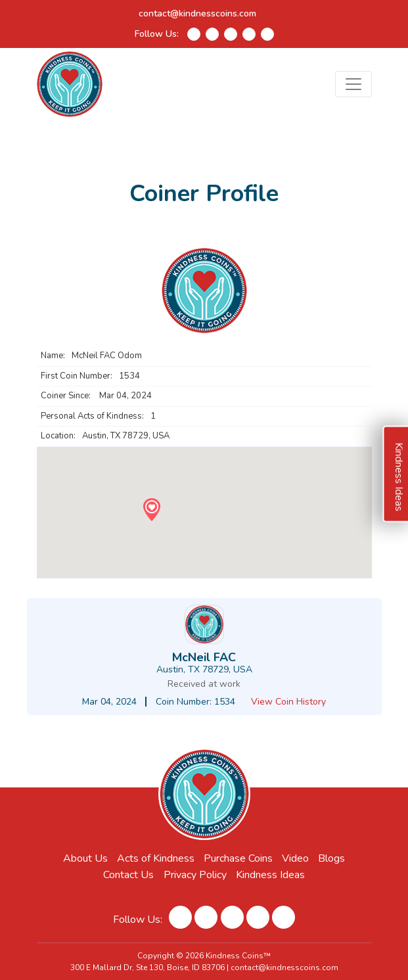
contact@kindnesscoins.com (197, 13)
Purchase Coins (238, 858)
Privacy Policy (195, 875)
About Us (85, 858)
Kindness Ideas (270, 875)
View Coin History (288, 702)
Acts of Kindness (156, 858)
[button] (151, 510)
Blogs (331, 858)
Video (295, 858)
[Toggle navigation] (353, 84)
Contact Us (128, 875)
